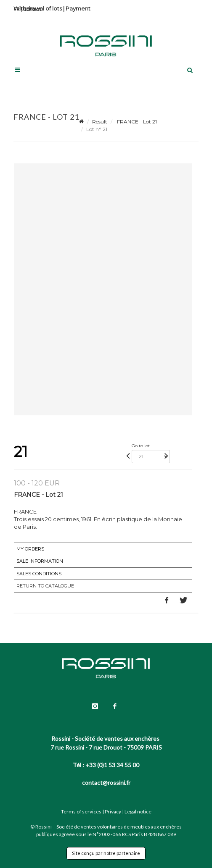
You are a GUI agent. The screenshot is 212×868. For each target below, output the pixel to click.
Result (100, 122)
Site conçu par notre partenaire (106, 853)
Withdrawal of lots (38, 8)
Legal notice (138, 812)
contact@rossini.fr (106, 783)
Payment (78, 8)
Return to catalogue (45, 586)
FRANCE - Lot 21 (136, 122)
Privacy (113, 812)
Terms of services (81, 812)
